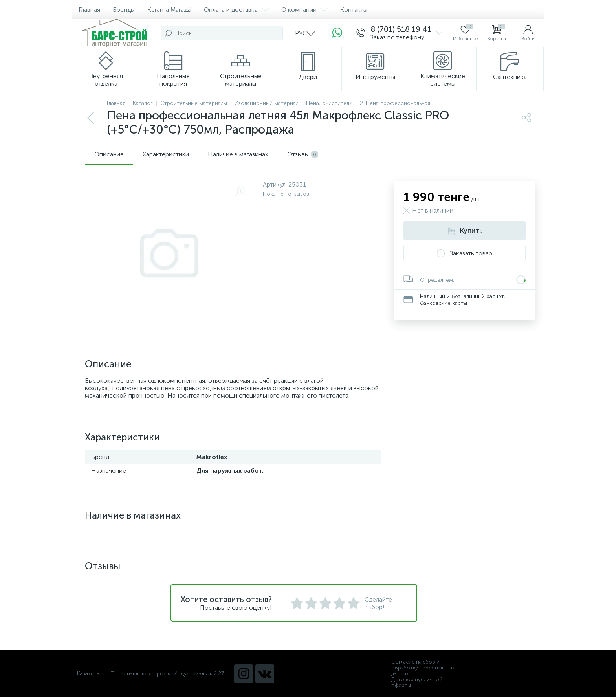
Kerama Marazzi (169, 10)
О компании (304, 10)
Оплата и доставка (236, 10)
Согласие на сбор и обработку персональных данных (423, 668)
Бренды (124, 10)
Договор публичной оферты (417, 682)
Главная (89, 10)
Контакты (354, 10)
